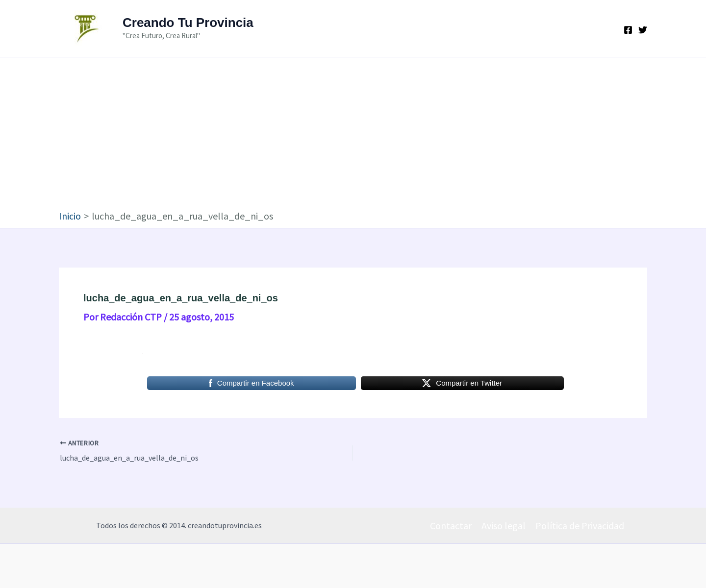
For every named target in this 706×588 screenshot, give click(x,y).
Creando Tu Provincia (188, 23)
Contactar (451, 526)
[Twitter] (643, 30)
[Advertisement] (353, 136)
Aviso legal (504, 526)
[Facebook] (628, 30)
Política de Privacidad (580, 526)
